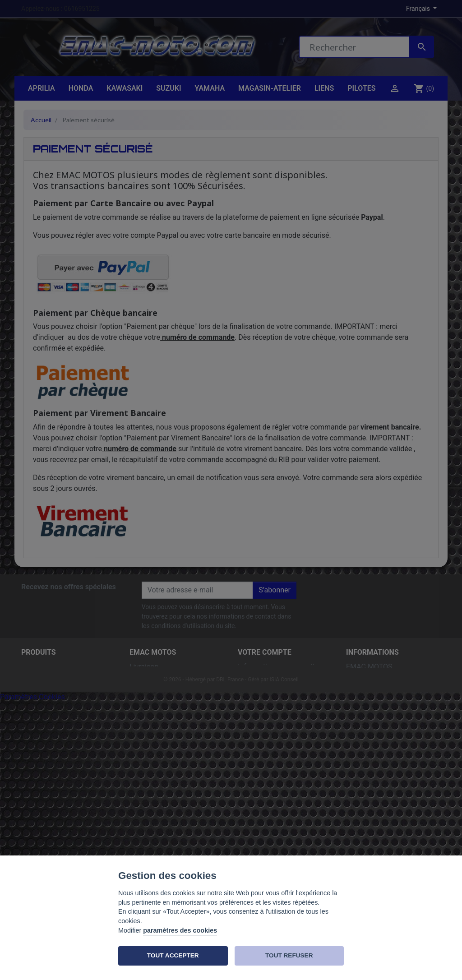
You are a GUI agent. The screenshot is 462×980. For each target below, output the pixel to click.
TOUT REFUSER (289, 955)
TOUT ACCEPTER (173, 955)
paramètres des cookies (180, 930)
